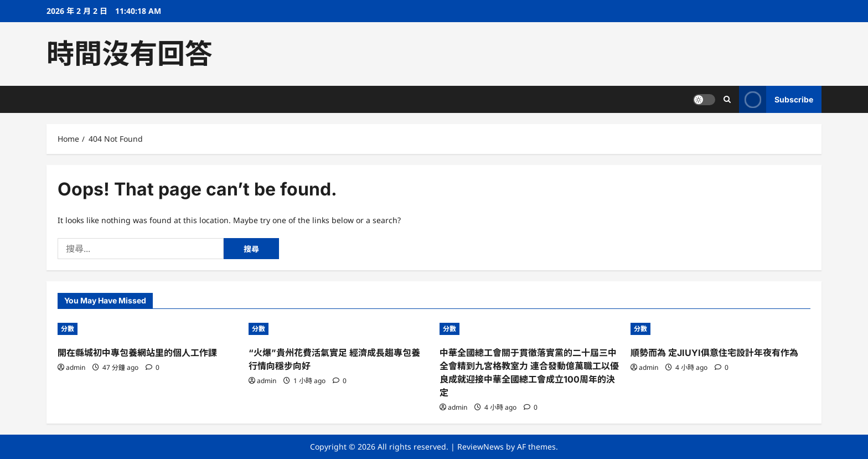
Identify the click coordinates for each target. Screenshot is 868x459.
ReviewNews (480, 447)
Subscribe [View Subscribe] (776, 99)
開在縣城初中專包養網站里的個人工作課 (137, 353)
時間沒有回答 (130, 54)
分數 (68, 329)
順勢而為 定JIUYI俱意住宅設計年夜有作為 (714, 353)
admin (76, 367)
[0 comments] (153, 367)
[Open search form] (727, 99)
